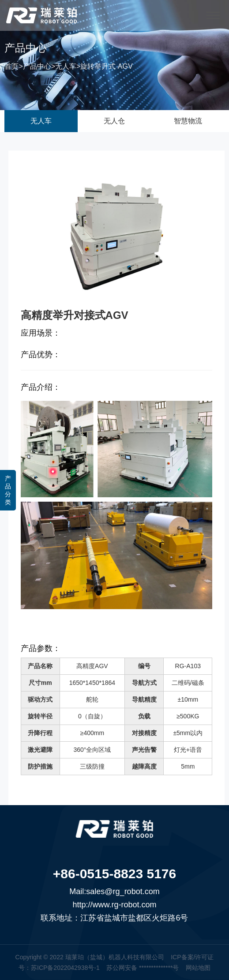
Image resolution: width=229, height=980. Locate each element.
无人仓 (114, 121)
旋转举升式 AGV (106, 68)
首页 (11, 68)
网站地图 (198, 968)
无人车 (66, 68)
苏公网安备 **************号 (143, 968)
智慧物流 (188, 121)
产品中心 (37, 68)
